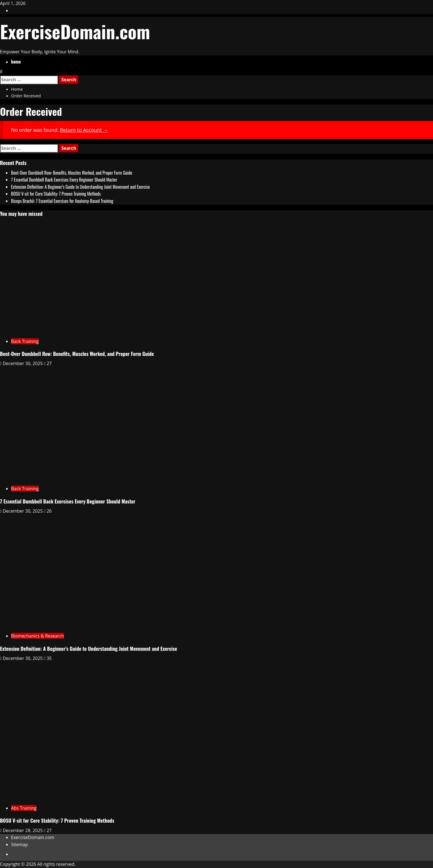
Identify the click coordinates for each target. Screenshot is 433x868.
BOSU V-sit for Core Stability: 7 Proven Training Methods (56, 194)
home (16, 62)
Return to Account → (84, 130)
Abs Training (24, 808)
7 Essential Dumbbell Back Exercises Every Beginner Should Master (64, 180)
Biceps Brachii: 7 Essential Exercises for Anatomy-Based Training (62, 201)
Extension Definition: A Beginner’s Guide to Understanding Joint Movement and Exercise (80, 187)
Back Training (25, 341)
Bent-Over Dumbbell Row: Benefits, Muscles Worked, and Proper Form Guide (72, 173)
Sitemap (19, 845)
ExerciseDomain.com (75, 31)
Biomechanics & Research (38, 636)
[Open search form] (1, 72)
